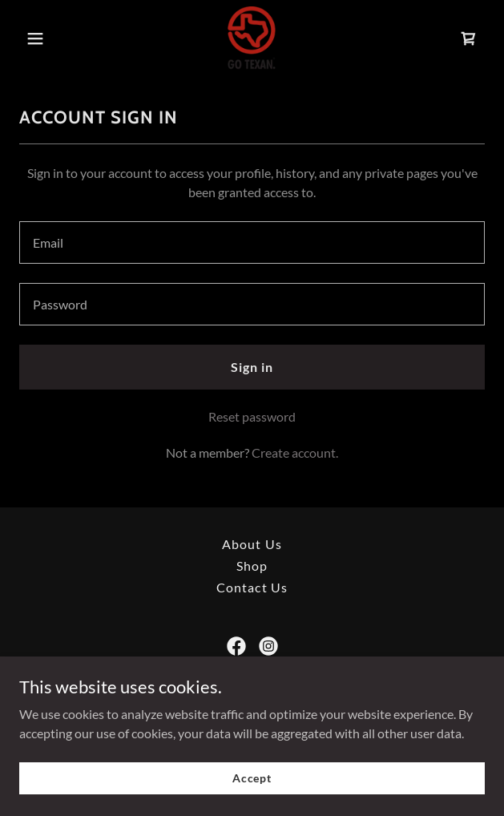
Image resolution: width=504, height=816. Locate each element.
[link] (252, 38)
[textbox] (252, 242)
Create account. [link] (295, 452)
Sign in (252, 367)
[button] (54, 38)
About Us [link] (252, 544)
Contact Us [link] (252, 587)
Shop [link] (252, 566)
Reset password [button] (252, 416)
